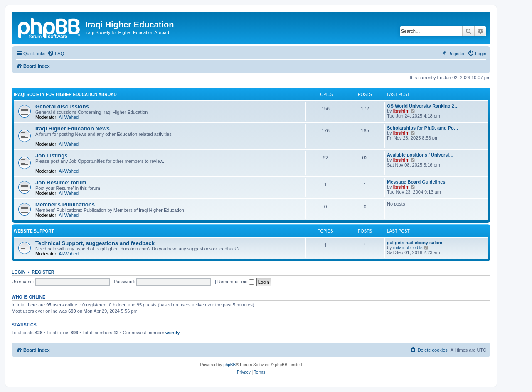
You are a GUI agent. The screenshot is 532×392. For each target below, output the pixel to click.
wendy (172, 333)
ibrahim (401, 111)
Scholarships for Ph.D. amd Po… (423, 128)
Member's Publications (65, 205)
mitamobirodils (408, 247)
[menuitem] (56, 54)
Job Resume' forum (61, 183)
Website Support (34, 231)
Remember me (236, 282)
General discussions (62, 107)
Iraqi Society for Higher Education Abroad (65, 94)
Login (18, 272)
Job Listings (52, 156)
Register (43, 272)
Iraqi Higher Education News (73, 129)
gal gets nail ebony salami (415, 243)
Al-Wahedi (69, 117)
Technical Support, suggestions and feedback (95, 243)
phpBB (229, 365)
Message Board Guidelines (416, 182)
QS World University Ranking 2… (423, 106)
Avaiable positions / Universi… (420, 155)
